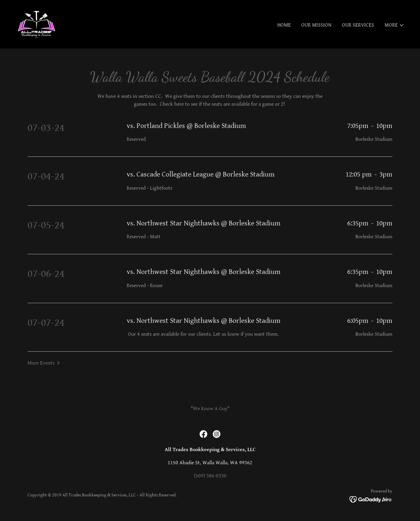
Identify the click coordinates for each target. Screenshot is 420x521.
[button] (394, 25)
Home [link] (284, 25)
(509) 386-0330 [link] (210, 476)
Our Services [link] (358, 25)
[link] (37, 24)
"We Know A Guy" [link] (210, 409)
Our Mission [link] (316, 25)
